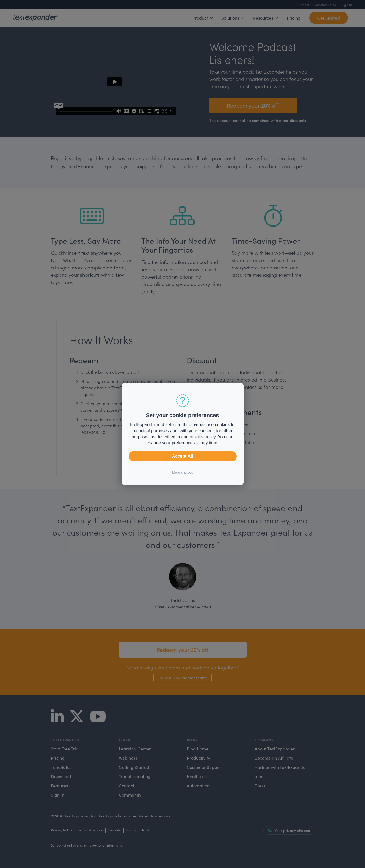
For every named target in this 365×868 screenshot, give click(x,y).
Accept (183, 456)
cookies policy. (203, 437)
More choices (182, 472)
